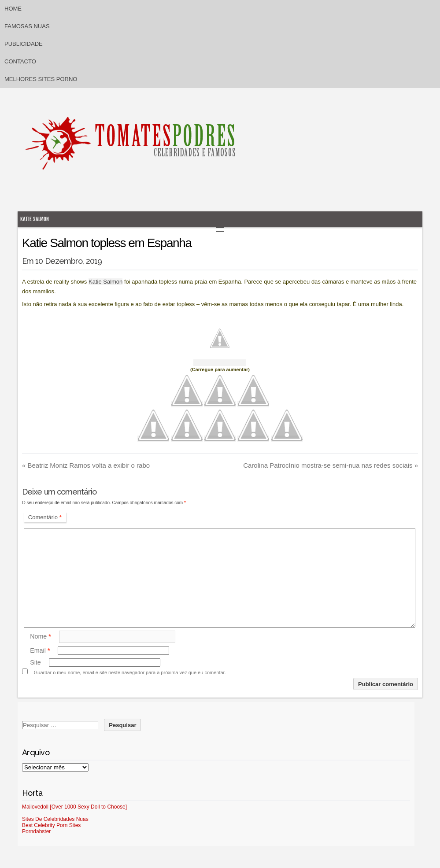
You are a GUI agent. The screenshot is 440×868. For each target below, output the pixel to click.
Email (40, 650)
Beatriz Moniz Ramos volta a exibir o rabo (86, 465)
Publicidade (24, 44)
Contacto (20, 61)
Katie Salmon (35, 219)
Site (35, 662)
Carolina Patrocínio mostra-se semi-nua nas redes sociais (331, 465)
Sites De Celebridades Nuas (55, 819)
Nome (41, 636)
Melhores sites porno (41, 79)
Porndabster (36, 831)
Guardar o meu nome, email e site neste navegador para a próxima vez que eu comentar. (130, 672)
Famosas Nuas (27, 26)
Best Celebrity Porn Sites (51, 825)
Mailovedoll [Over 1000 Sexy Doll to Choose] (74, 807)
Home (13, 9)
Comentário (45, 517)
